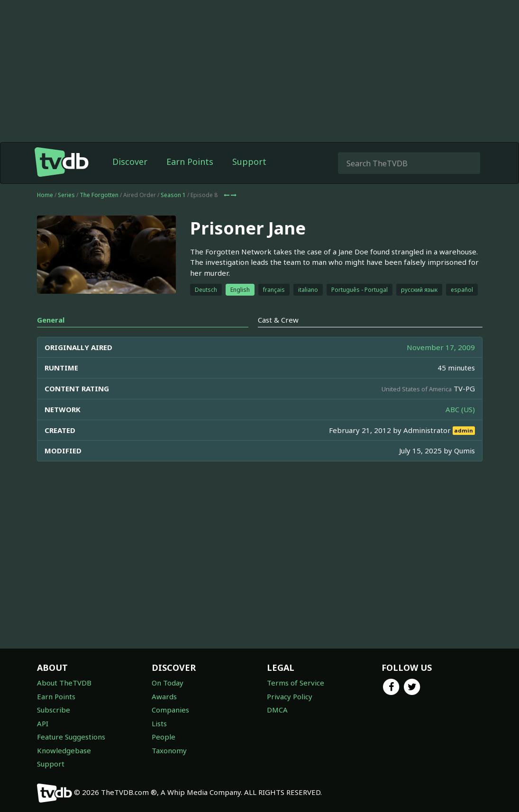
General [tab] (51, 320)
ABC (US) (460, 409)
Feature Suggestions (71, 737)
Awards (164, 696)
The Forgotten (99, 195)
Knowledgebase (64, 750)
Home (45, 195)
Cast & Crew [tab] (278, 320)
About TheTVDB (64, 683)
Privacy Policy (290, 696)
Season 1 (173, 195)
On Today (168, 683)
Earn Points (190, 162)
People (164, 737)
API (43, 723)
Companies (170, 710)
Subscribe (54, 710)
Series (66, 195)
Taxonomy (169, 750)
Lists (159, 723)
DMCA (277, 710)
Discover (130, 162)
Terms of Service (296, 683)
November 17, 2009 (441, 347)
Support (249, 162)
